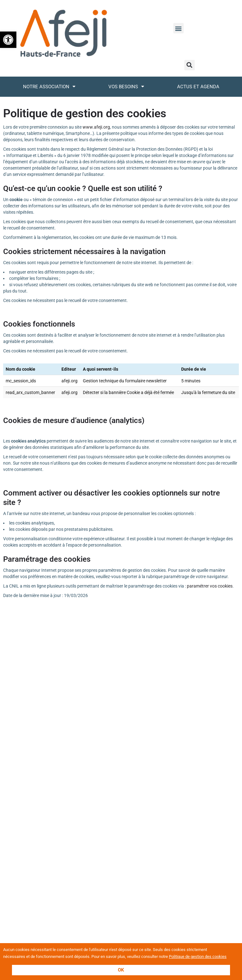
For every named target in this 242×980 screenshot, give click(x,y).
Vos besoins (126, 87)
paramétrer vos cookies (210, 586)
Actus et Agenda (198, 87)
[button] (8, 40)
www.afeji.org (96, 127)
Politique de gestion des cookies (198, 957)
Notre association (49, 87)
